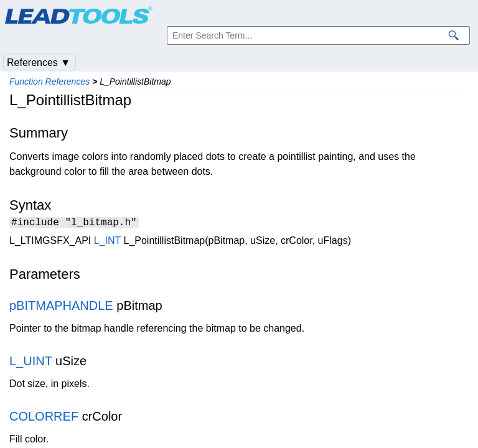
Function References (49, 82)
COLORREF (44, 418)
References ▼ (39, 63)
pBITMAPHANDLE (61, 307)
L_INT (107, 242)
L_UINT (31, 363)
